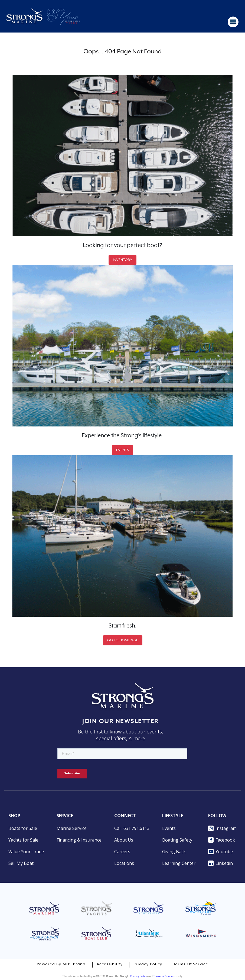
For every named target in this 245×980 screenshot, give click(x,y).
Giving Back (174, 852)
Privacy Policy (148, 964)
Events (169, 828)
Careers (122, 852)
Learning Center (179, 863)
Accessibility (110, 964)
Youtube (220, 852)
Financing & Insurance (79, 840)
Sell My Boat (21, 863)
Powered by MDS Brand (61, 964)
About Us (124, 840)
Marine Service (72, 828)
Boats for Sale (23, 828)
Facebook (222, 840)
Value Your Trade (26, 852)
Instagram (222, 828)
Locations (124, 863)
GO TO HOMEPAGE (123, 640)
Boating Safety (177, 840)
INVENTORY (122, 260)
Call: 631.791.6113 (132, 828)
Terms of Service (191, 964)
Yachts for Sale (23, 840)
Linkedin (220, 863)
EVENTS (122, 450)
